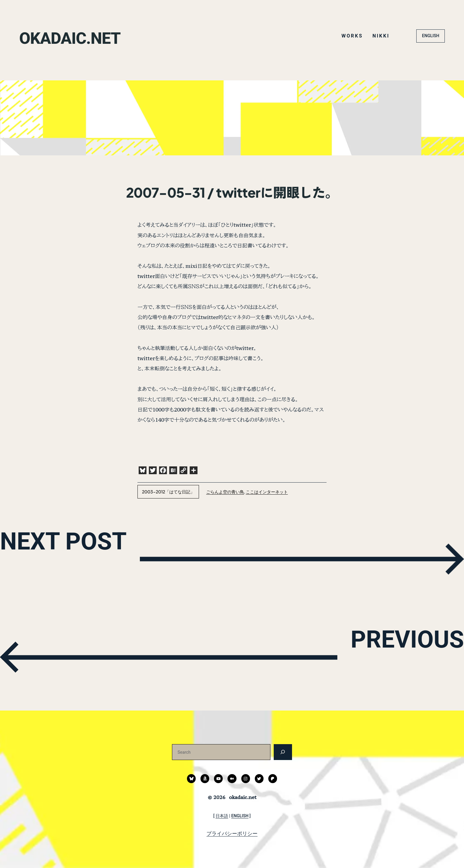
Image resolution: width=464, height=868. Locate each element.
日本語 (222, 816)
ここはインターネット (267, 492)
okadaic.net (93, 36)
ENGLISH (431, 36)
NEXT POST (107, 558)
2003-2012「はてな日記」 (168, 492)
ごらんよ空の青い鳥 (225, 492)
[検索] (283, 752)
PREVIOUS (368, 656)
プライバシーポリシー (232, 834)
